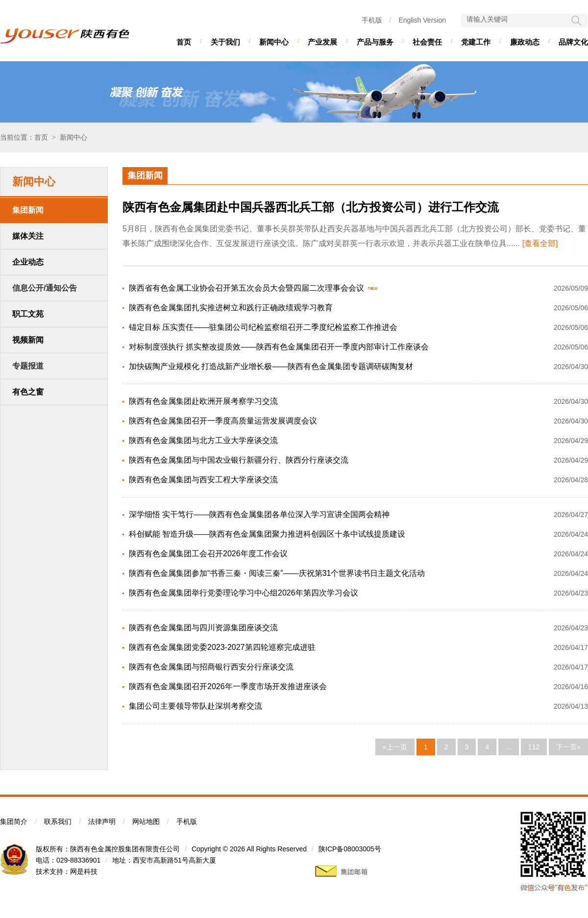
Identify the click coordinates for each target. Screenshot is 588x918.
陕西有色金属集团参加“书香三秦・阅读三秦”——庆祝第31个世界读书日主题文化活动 (277, 573)
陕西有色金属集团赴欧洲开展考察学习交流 (203, 401)
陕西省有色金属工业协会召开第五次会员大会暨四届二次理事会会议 (246, 288)
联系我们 (58, 821)
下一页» (568, 747)
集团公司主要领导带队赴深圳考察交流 (196, 706)
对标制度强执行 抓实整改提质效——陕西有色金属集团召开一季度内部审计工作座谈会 (279, 347)
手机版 (372, 20)
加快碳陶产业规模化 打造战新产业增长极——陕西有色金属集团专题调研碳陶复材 (271, 366)
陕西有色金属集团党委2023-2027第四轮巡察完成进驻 (222, 647)
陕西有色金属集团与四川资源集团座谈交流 (203, 628)
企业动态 (28, 262)
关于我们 (225, 42)
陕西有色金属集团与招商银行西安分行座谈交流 (211, 667)
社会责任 (427, 42)
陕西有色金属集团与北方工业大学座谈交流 (203, 440)
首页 (184, 42)
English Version (422, 20)
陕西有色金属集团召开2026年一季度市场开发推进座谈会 (228, 686)
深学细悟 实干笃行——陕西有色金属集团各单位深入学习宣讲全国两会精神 (259, 514)
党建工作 (476, 42)
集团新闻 (28, 210)
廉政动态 (525, 42)
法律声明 (102, 821)
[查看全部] (540, 243)
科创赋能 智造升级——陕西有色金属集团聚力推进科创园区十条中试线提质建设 (267, 534)
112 (534, 747)
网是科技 (84, 871)
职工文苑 (28, 314)
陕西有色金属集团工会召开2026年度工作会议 (208, 554)
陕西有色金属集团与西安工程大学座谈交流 (203, 480)
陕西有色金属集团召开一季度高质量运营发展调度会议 (223, 421)
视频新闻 (28, 340)
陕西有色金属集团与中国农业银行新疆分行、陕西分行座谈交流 (239, 460)
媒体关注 (28, 236)
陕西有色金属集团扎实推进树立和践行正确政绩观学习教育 (231, 308)
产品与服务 (375, 42)
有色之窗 (28, 392)
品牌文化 (573, 42)
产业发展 (322, 42)
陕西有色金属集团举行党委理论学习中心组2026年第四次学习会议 (244, 593)
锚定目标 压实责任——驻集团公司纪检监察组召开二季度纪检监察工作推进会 (263, 327)
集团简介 (14, 821)
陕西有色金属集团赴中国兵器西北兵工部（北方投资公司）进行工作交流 (311, 207)
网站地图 (146, 821)
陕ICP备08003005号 (350, 849)
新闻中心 (274, 42)
